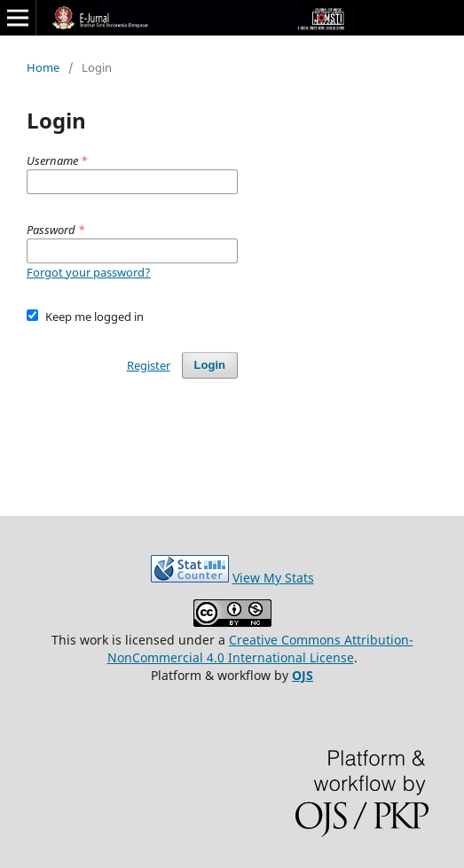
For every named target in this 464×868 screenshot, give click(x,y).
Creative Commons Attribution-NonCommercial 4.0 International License (260, 649)
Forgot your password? (89, 272)
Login (210, 365)
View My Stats (273, 578)
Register (149, 365)
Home (43, 67)
